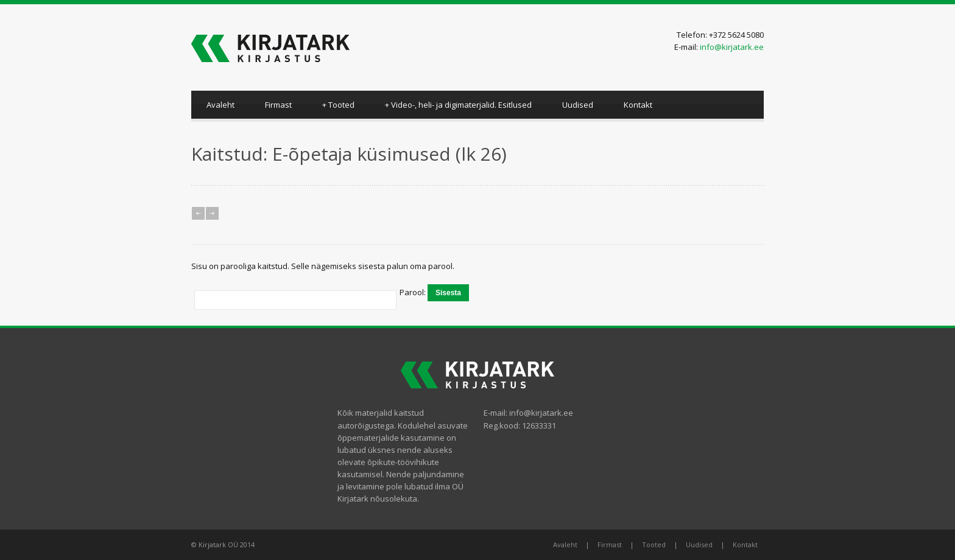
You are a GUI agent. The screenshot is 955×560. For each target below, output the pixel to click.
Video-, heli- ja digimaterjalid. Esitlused (458, 105)
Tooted (338, 105)
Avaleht (220, 105)
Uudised (578, 105)
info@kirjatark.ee (732, 47)
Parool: (414, 292)
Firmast (278, 105)
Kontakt (638, 105)
